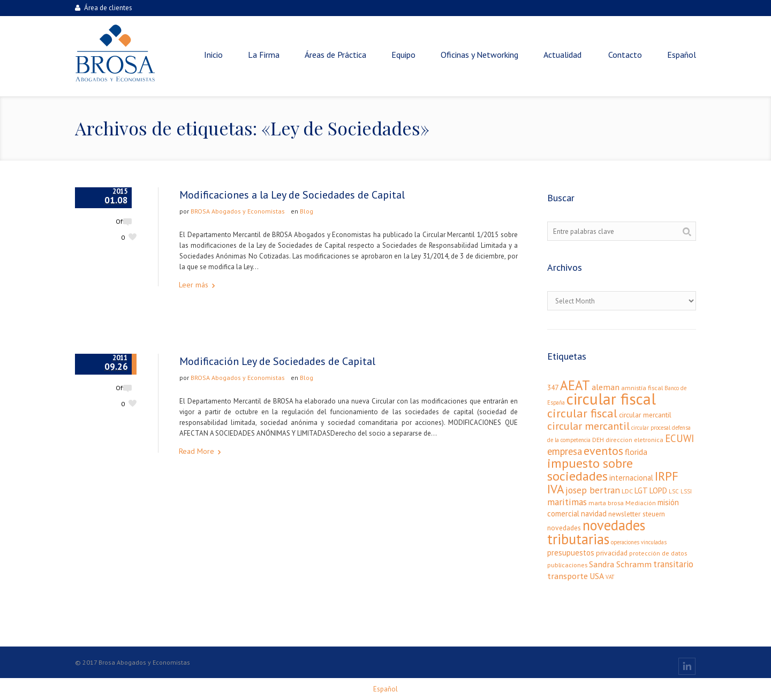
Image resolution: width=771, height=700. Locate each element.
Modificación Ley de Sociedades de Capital (277, 361)
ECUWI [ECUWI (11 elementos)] (679, 438)
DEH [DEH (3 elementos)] (598, 440)
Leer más (194, 285)
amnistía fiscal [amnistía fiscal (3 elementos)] (642, 388)
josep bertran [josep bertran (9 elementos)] (593, 490)
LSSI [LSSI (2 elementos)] (686, 491)
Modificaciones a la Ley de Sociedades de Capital (292, 195)
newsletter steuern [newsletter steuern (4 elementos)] (637, 514)
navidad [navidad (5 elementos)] (594, 513)
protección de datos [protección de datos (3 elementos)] (658, 553)
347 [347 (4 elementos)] (553, 387)
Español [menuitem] (385, 689)
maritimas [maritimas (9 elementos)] (567, 502)
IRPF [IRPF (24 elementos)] (667, 476)
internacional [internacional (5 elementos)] (631, 478)
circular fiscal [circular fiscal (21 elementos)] (582, 413)
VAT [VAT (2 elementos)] (610, 577)
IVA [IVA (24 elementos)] (555, 489)
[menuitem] (682, 55)
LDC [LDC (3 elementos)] (627, 491)
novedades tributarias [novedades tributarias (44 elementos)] (596, 532)
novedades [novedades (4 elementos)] (564, 528)
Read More (196, 451)
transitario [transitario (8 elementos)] (673, 564)
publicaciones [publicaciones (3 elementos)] (567, 565)
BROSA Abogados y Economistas (238, 211)
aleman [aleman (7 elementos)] (606, 387)
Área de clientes (104, 8)
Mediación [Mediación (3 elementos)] (641, 503)
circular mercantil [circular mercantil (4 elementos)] (645, 415)
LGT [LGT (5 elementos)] (641, 490)
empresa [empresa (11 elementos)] (565, 451)
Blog (307, 211)
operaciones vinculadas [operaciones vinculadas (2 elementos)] (639, 542)
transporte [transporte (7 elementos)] (568, 576)
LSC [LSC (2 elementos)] (674, 491)
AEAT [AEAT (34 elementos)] (575, 385)
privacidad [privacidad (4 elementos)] (612, 553)
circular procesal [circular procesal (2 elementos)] (651, 428)
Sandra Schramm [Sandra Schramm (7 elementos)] (620, 564)
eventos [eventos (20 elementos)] (603, 451)
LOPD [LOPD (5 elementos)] (658, 490)
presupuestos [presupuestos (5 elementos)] (571, 553)
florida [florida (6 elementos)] (636, 452)
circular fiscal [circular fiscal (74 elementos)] (611, 399)
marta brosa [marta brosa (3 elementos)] (606, 503)
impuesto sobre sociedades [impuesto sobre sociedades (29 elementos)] (590, 470)
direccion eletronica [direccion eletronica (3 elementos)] (634, 440)
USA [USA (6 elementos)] (597, 576)
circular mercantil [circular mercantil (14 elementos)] (588, 426)
